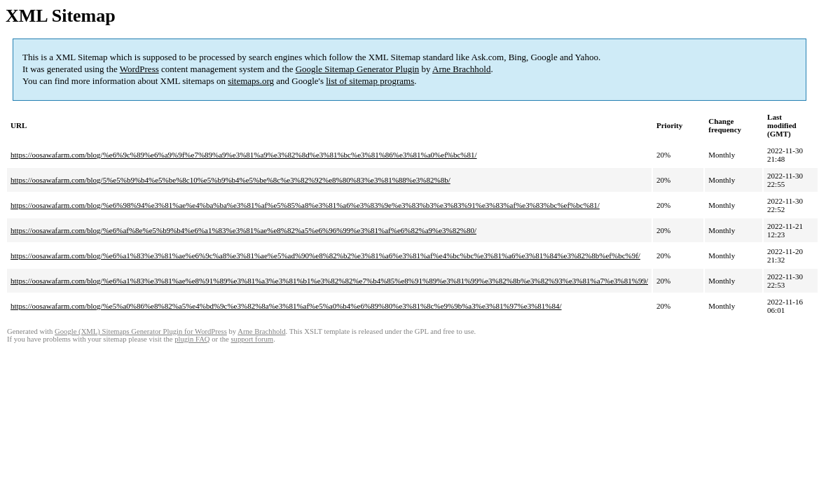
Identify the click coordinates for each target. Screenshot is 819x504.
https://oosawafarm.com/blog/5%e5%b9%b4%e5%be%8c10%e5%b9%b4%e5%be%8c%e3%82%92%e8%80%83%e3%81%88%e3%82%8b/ (230, 180)
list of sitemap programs (370, 81)
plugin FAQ (192, 339)
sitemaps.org (251, 81)
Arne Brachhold (461, 69)
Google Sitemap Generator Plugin (358, 69)
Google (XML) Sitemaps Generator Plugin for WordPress (141, 331)
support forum (252, 339)
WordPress (139, 69)
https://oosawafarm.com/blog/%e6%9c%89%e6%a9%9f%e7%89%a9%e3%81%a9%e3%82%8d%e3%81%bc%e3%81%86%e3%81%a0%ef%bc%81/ (244, 155)
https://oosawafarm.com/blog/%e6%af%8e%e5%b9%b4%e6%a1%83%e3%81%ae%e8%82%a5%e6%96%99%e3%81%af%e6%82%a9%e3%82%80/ (243, 230)
